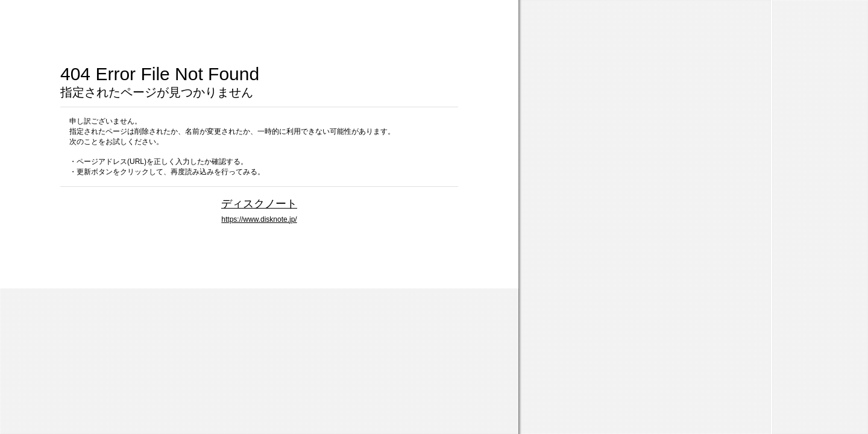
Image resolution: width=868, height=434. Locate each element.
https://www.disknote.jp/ (259, 219)
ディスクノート (259, 203)
